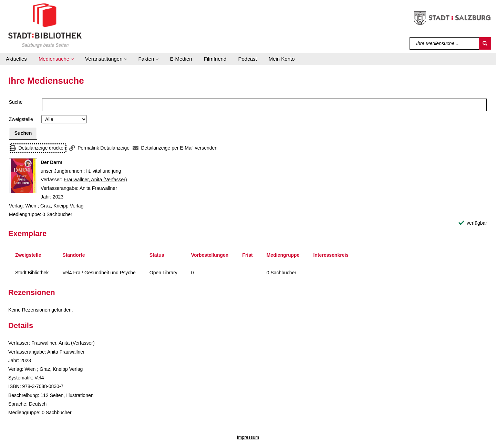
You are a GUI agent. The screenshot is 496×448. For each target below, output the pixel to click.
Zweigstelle (21, 119)
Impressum (248, 437)
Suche (16, 102)
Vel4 (39, 378)
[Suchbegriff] (445, 43)
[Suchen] (485, 43)
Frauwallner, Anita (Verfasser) (95, 180)
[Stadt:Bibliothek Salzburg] (45, 25)
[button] (56, 59)
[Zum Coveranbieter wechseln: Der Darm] (23, 176)
